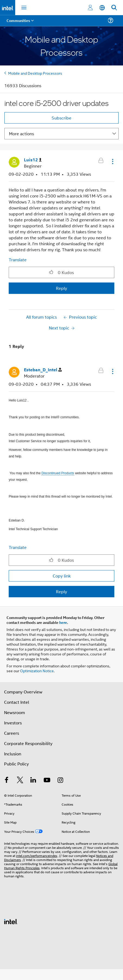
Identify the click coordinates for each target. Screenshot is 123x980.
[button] (112, 161)
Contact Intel (17, 702)
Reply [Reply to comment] (61, 591)
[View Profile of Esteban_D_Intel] (43, 370)
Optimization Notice (37, 670)
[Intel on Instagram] (60, 780)
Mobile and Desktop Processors (35, 73)
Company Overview (23, 692)
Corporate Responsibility (28, 743)
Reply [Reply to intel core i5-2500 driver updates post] (61, 288)
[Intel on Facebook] (7, 780)
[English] (102, 8)
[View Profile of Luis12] (33, 160)
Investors (13, 723)
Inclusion (13, 754)
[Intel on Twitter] (20, 780)
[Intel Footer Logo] (11, 921)
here (63, 622)
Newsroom (15, 712)
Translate (18, 260)
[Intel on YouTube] (47, 780)
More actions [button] (21, 134)
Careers (12, 733)
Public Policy (16, 764)
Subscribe (61, 118)
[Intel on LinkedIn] (33, 780)
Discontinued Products (58, 473)
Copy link (62, 576)
